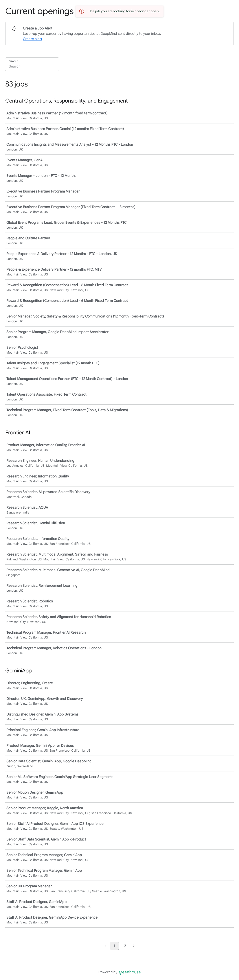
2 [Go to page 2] (125, 946)
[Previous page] (106, 946)
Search (13, 61)
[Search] (32, 67)
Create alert (33, 39)
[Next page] (134, 946)
